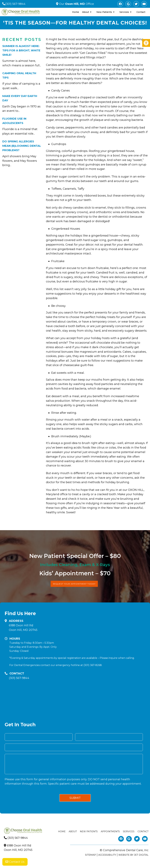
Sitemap (90, 855)
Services (124, 12)
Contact (141, 12)
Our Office (76, 4)
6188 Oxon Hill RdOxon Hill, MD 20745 (23, 628)
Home (76, 12)
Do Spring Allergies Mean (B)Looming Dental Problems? (22, 146)
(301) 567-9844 (15, 4)
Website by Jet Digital (133, 855)
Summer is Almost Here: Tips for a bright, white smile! (21, 50)
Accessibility (107, 855)
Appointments (110, 831)
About (86, 12)
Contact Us (15, 862)
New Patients (104, 12)
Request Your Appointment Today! (74, 584)
